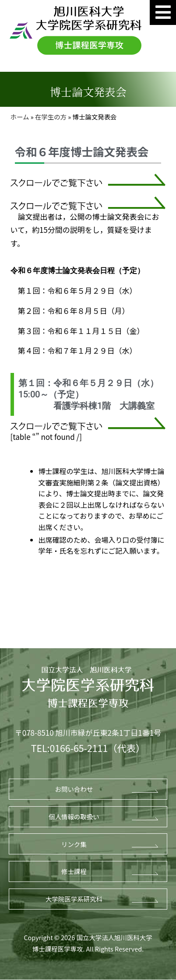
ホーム (20, 117)
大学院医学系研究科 (74, 899)
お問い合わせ (74, 789)
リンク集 (74, 844)
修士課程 (74, 871)
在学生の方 (51, 117)
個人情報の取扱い (74, 817)
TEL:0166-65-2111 (69, 748)
